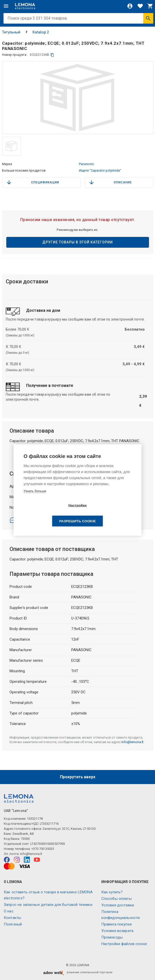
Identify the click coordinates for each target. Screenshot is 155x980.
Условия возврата (117, 931)
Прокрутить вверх (78, 777)
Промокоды (112, 937)
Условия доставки (118, 905)
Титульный (11, 32)
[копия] (52, 55)
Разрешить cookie (106, 513)
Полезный (13, 924)
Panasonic (87, 164)
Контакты (12, 918)
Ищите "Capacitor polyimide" (100, 170)
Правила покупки (117, 924)
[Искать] (148, 18)
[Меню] (6, 6)
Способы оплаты (117, 899)
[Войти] (130, 6)
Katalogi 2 (41, 32)
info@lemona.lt (132, 742)
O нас (9, 911)
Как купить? (112, 892)
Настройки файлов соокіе (124, 944)
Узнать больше (35, 499)
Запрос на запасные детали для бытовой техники (48, 905)
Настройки (49, 513)
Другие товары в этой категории (78, 242)
